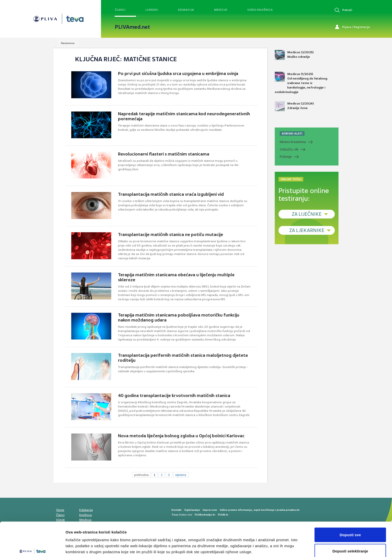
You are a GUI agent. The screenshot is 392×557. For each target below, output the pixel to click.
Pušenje (286, 157)
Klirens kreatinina (293, 142)
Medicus (221, 10)
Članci (120, 10)
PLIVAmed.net (132, 27)
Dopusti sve (350, 511)
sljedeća (181, 475)
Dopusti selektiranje (350, 527)
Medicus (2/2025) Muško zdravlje (294, 55)
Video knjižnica (260, 10)
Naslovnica (68, 43)
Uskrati (350, 544)
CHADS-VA (289, 149)
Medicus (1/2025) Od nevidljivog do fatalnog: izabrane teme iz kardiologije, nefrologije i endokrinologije (301, 83)
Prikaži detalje (259, 544)
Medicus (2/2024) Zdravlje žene (294, 106)
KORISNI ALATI (292, 133)
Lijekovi (152, 10)
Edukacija (186, 10)
